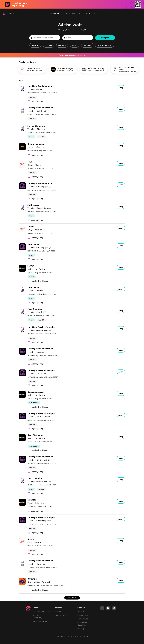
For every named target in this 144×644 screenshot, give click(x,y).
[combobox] (45, 38)
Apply (121, 88)
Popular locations (27, 62)
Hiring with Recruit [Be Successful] (40, 621)
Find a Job (55, 13)
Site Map (81, 629)
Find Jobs (105, 38)
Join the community (72, 13)
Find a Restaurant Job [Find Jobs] (41, 612)
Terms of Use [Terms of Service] (83, 619)
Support (81, 612)
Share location (64, 55)
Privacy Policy (83, 615)
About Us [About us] (59, 612)
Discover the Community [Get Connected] (38, 616)
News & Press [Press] (60, 615)
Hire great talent (92, 13)
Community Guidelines (82, 624)
